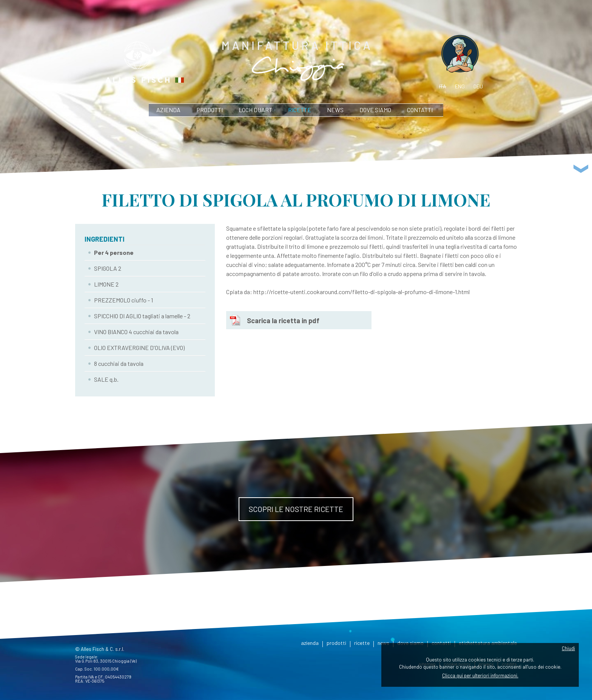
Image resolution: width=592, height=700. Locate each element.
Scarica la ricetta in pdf (283, 321)
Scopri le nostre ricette (296, 509)
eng (460, 86)
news (335, 110)
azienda (168, 110)
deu (478, 86)
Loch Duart (255, 110)
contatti (420, 110)
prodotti (210, 110)
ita (443, 86)
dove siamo (375, 110)
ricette (300, 110)
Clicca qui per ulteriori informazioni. (480, 675)
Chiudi (568, 648)
